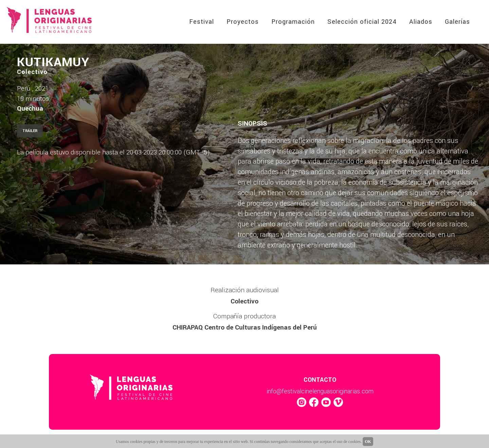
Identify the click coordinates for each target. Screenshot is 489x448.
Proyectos (243, 22)
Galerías (457, 22)
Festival (202, 22)
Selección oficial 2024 (362, 22)
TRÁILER (30, 131)
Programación (293, 22)
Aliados (421, 22)
